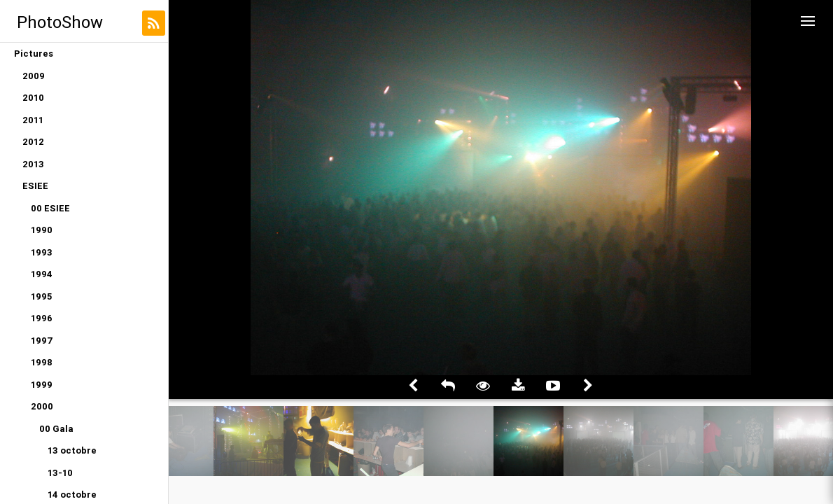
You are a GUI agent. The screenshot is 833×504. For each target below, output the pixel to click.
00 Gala (56, 429)
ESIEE (35, 186)
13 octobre (72, 450)
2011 (33, 120)
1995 (41, 296)
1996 (42, 318)
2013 (33, 164)
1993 (42, 252)
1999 (42, 385)
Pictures (34, 54)
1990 (42, 230)
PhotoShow (60, 22)
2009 (34, 76)
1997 (42, 341)
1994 (42, 274)
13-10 (60, 473)
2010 (33, 98)
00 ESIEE (50, 208)
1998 (42, 362)
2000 (42, 406)
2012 (33, 142)
